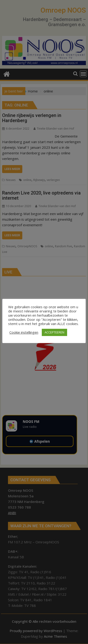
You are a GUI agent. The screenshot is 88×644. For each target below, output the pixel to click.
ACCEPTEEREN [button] (54, 332)
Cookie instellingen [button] (24, 332)
